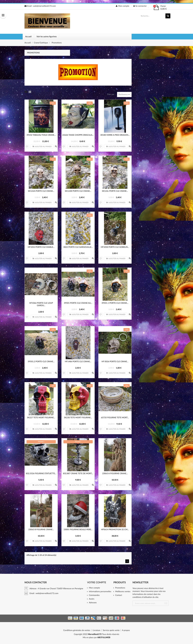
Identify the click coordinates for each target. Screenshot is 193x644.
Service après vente (111, 630)
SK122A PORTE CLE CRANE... (41, 191)
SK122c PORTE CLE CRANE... (115, 191)
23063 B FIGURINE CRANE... (41, 530)
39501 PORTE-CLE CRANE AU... (78, 303)
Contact (119, 595)
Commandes (94, 595)
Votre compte (97, 582)
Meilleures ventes (123, 592)
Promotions (33, 53)
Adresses (93, 603)
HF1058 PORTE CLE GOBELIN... (115, 247)
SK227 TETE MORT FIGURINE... (41, 418)
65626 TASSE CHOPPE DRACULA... (78, 135)
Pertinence (124, 94)
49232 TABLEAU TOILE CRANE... (41, 135)
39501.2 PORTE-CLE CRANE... (41, 361)
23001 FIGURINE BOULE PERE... (78, 530)
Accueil (28, 37)
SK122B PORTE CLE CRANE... (78, 191)
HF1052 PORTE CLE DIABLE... (41, 247)
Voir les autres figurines (47, 37)
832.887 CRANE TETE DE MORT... (78, 473)
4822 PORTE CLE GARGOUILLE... (78, 247)
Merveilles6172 (95, 634)
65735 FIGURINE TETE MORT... (115, 418)
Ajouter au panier (42, 146)
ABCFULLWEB (104, 637)
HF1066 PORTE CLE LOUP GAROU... (41, 304)
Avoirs (92, 599)
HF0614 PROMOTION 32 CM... (115, 530)
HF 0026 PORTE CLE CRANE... (115, 361)
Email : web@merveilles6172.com (40, 6)
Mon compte (94, 588)
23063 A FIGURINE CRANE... (115, 473)
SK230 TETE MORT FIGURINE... (78, 418)
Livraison (96, 630)
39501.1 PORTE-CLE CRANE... (115, 303)
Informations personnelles (100, 592)
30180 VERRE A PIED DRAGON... (115, 135)
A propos (126, 630)
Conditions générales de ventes (77, 630)
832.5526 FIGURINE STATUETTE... (41, 473)
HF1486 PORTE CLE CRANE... (78, 361)
